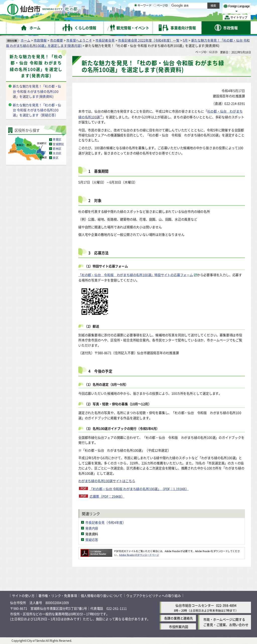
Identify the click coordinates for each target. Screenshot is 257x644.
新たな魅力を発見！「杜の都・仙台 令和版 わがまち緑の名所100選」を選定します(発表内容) (36, 66)
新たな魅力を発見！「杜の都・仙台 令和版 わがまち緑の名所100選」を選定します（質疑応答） (37, 110)
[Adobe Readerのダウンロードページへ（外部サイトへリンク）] (96, 551)
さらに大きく (209, 11)
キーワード (143, 18)
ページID (161, 18)
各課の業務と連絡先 (179, 618)
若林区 (57, 149)
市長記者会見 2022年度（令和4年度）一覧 (149, 40)
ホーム (25, 40)
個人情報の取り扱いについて (102, 596)
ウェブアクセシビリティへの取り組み (154, 596)
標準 (201, 5)
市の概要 (56, 40)
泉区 (55, 158)
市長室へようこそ (79, 40)
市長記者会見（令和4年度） (106, 522)
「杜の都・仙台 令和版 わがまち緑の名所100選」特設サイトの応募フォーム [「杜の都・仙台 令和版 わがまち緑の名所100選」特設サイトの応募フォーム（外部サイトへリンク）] (136, 275)
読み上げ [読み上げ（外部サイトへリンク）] (165, 5)
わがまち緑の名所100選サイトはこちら (107, 481)
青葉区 (57, 140)
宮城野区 (58, 144)
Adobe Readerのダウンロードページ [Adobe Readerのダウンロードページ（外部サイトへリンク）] (139, 555)
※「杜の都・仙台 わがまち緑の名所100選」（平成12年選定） (125, 450)
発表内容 (92, 528)
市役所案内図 (179, 627)
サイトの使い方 (23, 596)
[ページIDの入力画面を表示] (155, 17)
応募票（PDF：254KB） (107, 496)
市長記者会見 (105, 40)
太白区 (57, 153)
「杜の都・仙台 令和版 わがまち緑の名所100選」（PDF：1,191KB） (139, 489)
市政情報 (40, 40)
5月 (185, 40)
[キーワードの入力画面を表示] (136, 17)
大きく (193, 11)
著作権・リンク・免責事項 (58, 596)
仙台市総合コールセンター (195, 606)
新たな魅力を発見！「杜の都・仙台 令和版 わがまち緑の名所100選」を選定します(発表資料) (37, 91)
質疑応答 (92, 540)
